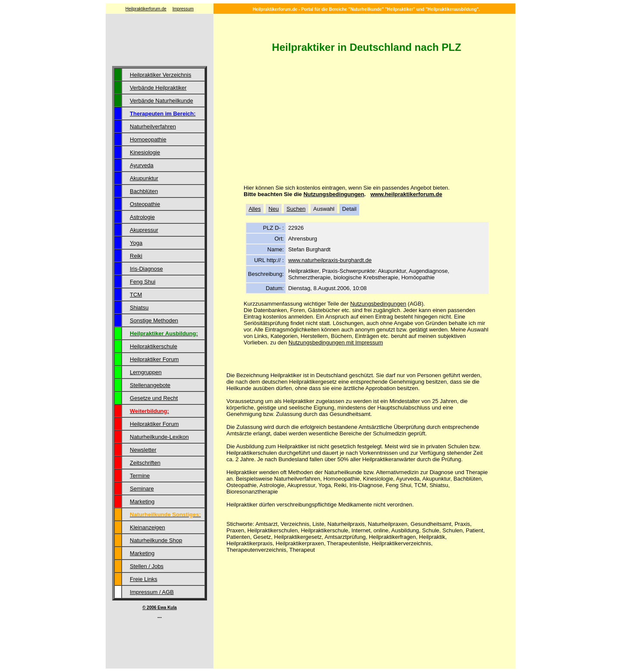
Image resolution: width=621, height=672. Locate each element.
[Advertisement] (160, 41)
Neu (274, 209)
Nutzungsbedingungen (334, 194)
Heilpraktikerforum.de (146, 9)
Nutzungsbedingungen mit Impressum (336, 342)
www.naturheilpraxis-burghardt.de (330, 260)
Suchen (296, 209)
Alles (254, 209)
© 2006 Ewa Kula (160, 608)
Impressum (183, 9)
